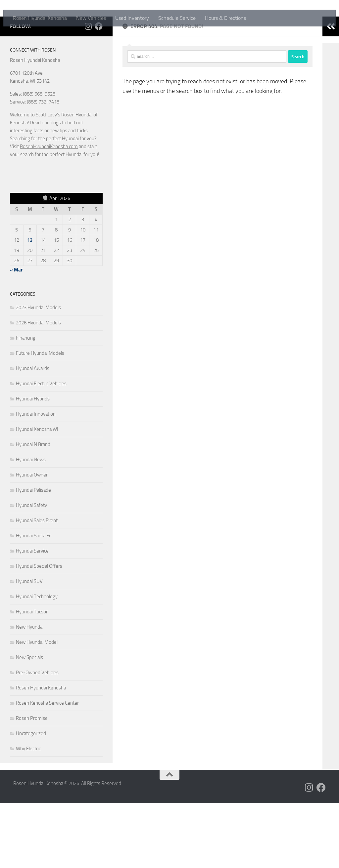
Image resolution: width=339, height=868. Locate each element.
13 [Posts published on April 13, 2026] (30, 305)
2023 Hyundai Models (38, 372)
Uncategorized (31, 798)
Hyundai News (31, 524)
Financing (26, 403)
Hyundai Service (32, 616)
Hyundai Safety (31, 570)
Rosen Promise (32, 783)
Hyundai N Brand (33, 509)
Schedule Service (177, 18)
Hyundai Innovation (36, 479)
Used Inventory (132, 18)
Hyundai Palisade (33, 555)
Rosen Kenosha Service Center (47, 768)
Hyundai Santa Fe (34, 600)
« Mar (16, 335)
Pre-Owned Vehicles (37, 737)
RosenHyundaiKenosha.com (49, 211)
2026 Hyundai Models (38, 388)
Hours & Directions (225, 18)
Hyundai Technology (37, 661)
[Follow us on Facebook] (99, 91)
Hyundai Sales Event (37, 585)
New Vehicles (91, 18)
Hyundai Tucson (32, 677)
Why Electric (28, 813)
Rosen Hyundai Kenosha (40, 18)
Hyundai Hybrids (33, 464)
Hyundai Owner (32, 540)
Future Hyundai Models (40, 418)
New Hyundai (30, 692)
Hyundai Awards (33, 433)
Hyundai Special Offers (39, 631)
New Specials (29, 722)
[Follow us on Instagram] (88, 91)
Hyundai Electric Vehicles (41, 448)
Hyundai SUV (29, 646)
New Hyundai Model (37, 707)
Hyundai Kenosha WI (37, 494)
